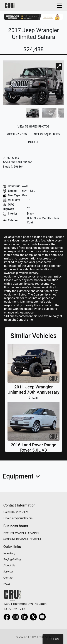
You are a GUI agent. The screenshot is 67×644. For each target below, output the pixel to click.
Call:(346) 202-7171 (16, 512)
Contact (8, 577)
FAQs (7, 583)
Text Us (53, 639)
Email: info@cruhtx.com (18, 518)
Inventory (9, 553)
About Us (9, 565)
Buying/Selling (12, 559)
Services (8, 571)
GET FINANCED (17, 134)
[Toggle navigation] (58, 6)
